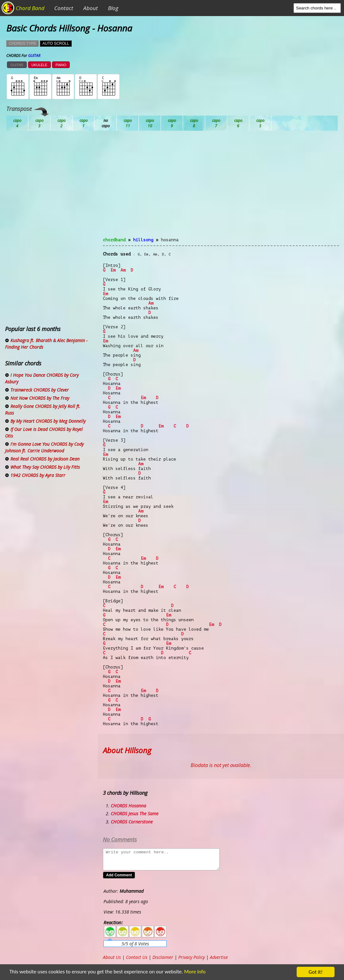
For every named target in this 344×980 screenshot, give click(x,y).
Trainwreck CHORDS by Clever (40, 390)
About (91, 8)
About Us (112, 957)
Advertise (219, 957)
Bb (62, 123)
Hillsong (143, 240)
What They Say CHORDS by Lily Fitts (45, 467)
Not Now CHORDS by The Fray (40, 398)
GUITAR (17, 65)
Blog (113, 8)
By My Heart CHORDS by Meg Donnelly (48, 421)
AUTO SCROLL (56, 43)
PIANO (61, 65)
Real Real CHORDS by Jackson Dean (45, 459)
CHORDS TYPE (22, 43)
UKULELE (39, 65)
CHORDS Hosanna (128, 806)
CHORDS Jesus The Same (135, 814)
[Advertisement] (221, 188)
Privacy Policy (192, 957)
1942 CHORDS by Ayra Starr (38, 475)
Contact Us (137, 957)
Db (128, 123)
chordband (114, 240)
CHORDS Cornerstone (132, 822)
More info (192, 972)
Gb (238, 123)
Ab (17, 123)
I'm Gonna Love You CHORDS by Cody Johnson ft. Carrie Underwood (44, 447)
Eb (172, 123)
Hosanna (170, 240)
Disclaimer (163, 957)
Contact (64, 8)
